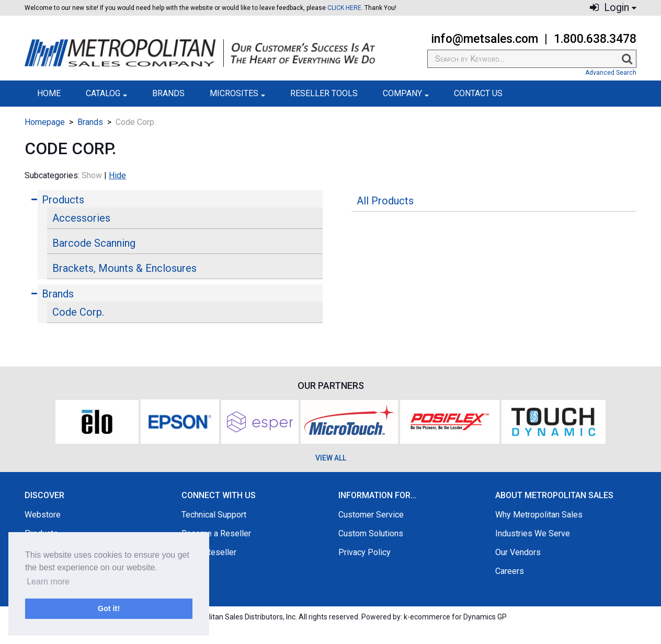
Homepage (45, 122)
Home (49, 93)
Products (63, 200)
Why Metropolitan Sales (539, 515)
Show (92, 175)
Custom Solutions (371, 533)
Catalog (106, 93)
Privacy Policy (364, 552)
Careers (510, 571)
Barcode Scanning (94, 243)
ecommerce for (458, 617)
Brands (168, 93)
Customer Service (371, 515)
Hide (117, 175)
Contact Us (478, 93)
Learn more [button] (48, 582)
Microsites (237, 93)
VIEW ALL (331, 458)
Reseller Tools (324, 93)
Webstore (43, 515)
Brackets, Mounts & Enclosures (124, 268)
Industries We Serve (533, 533)
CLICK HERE (344, 8)
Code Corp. (78, 312)
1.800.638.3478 (595, 39)
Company (406, 93)
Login (613, 8)
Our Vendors (518, 552)
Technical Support (214, 515)
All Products (385, 201)
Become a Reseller (216, 533)
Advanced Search (611, 73)
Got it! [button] (109, 608)
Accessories (81, 218)
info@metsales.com (485, 39)
